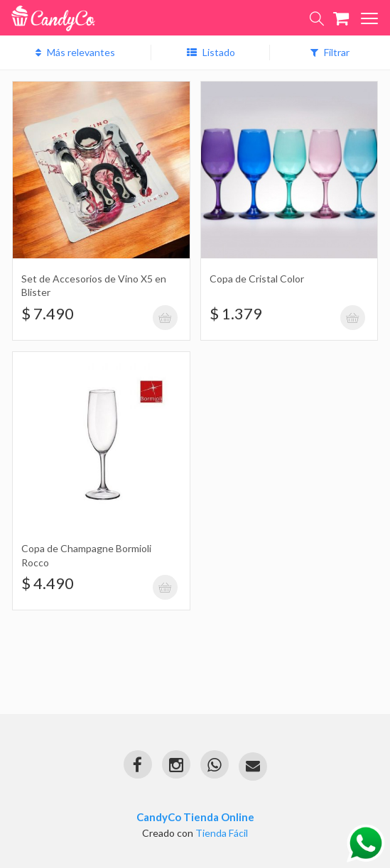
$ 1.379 (236, 313)
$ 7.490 (48, 313)
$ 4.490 (48, 583)
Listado (211, 52)
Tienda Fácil (222, 833)
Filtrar (330, 52)
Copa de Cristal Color (257, 279)
